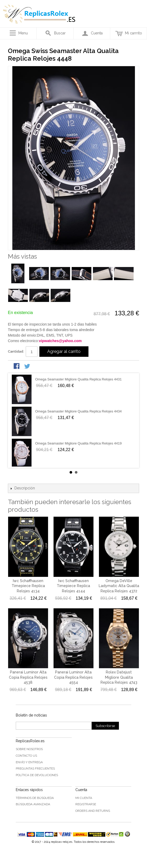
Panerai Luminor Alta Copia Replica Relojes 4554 (73, 677)
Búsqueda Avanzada (33, 804)
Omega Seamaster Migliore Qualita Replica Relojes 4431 (78, 379)
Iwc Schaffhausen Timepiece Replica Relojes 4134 (28, 586)
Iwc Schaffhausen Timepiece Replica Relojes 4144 (73, 586)
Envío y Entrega (29, 762)
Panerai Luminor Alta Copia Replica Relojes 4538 (28, 677)
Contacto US (26, 756)
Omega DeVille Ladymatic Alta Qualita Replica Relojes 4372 (119, 586)
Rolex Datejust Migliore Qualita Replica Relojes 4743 (119, 677)
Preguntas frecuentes (35, 768)
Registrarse (86, 804)
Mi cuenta (84, 798)
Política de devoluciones (37, 775)
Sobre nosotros (29, 749)
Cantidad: (16, 351)
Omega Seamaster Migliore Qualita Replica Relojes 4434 (78, 411)
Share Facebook (17, 367)
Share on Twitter (28, 367)
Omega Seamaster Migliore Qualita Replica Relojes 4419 (78, 443)
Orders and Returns (93, 811)
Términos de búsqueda (35, 798)
